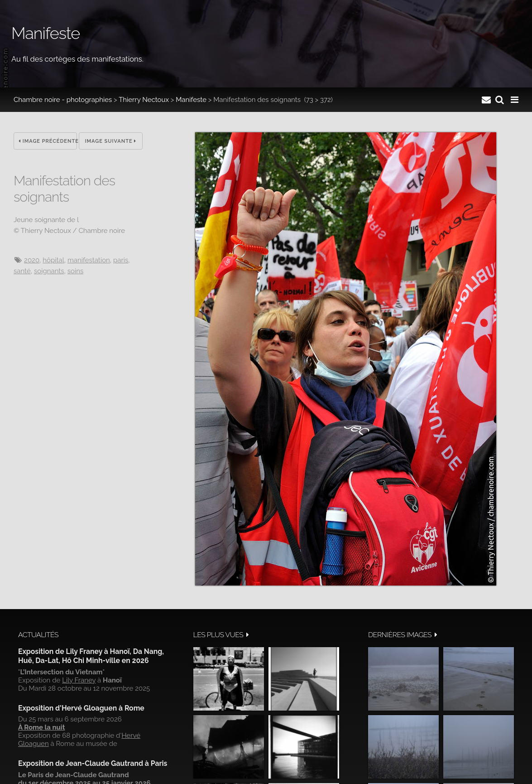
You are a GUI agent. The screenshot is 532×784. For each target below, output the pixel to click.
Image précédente (48, 141)
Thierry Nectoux (144, 100)
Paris (121, 260)
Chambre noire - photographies (63, 100)
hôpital (53, 260)
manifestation (89, 260)
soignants (49, 271)
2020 (32, 260)
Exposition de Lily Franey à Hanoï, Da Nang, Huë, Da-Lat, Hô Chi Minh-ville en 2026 (91, 656)
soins (75, 271)
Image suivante (111, 141)
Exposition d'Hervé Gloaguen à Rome (81, 708)
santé (22, 271)
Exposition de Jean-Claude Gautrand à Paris (93, 763)
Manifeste (191, 100)
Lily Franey (79, 680)
